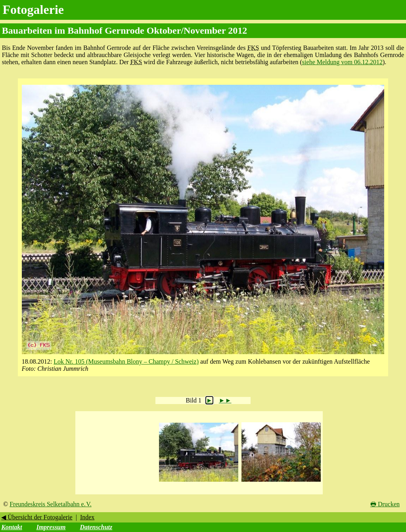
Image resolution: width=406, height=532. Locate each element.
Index (87, 517)
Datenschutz (96, 527)
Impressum (51, 527)
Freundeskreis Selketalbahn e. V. (51, 504)
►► (225, 400)
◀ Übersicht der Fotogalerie (37, 517)
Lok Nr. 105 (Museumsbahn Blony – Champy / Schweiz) (126, 361)
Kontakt (11, 527)
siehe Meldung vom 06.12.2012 (342, 62)
